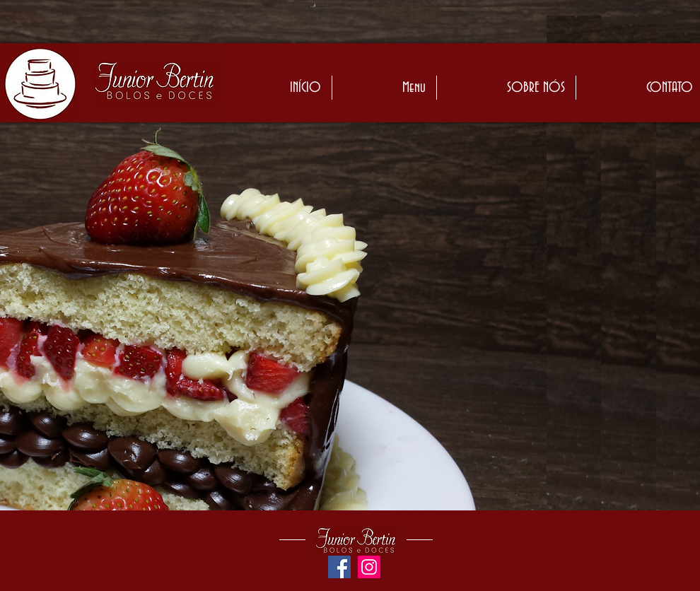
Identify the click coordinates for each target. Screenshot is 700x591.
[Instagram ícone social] (369, 567)
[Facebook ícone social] (339, 567)
